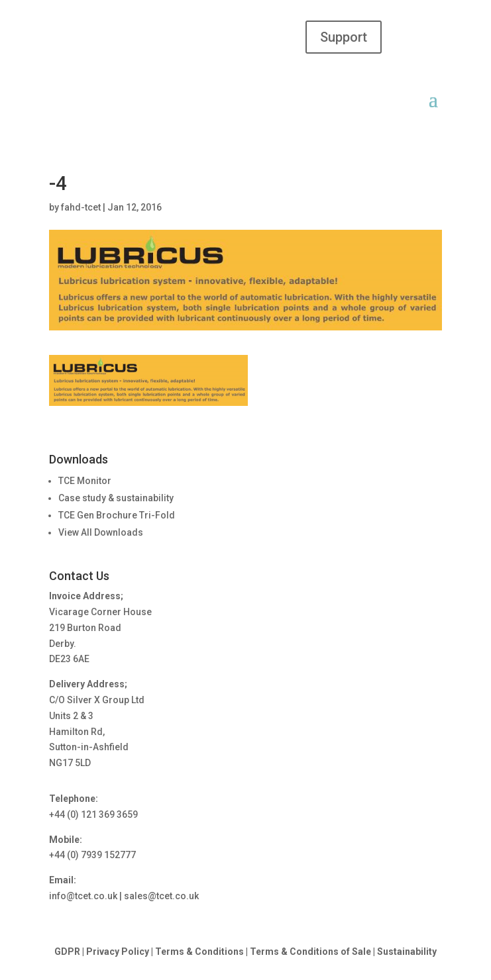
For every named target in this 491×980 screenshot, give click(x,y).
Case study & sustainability (116, 498)
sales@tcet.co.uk (161, 896)
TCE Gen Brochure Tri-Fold (117, 515)
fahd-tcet (81, 207)
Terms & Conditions (199, 952)
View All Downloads (101, 532)
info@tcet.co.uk (83, 896)
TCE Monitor (85, 481)
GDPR (67, 952)
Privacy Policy (118, 952)
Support (344, 37)
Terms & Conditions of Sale (311, 952)
